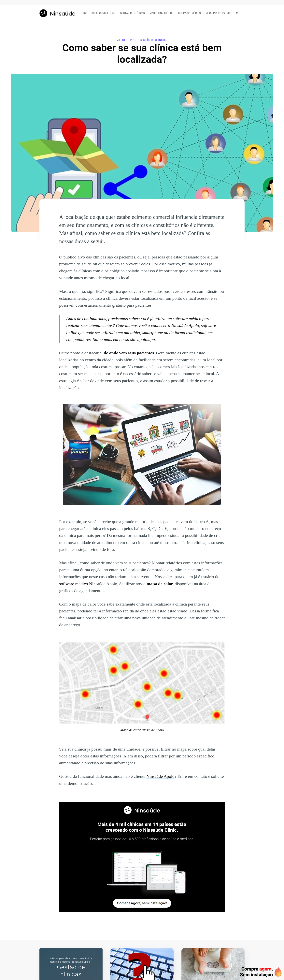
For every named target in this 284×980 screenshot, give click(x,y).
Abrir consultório (104, 13)
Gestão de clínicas (132, 13)
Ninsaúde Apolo (185, 325)
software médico (74, 584)
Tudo (84, 13)
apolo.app (146, 339)
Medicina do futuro (219, 13)
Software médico (190, 13)
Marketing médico (161, 13)
